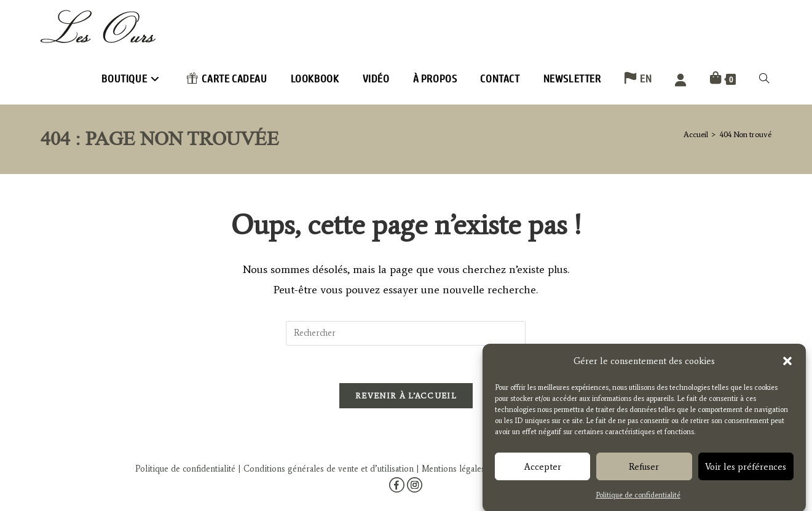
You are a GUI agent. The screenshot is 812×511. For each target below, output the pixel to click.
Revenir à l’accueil (406, 396)
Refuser (644, 472)
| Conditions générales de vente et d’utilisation (325, 466)
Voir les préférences (746, 472)
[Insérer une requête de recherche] (406, 333)
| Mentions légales (449, 466)
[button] (787, 366)
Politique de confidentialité (638, 500)
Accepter (543, 472)
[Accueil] (696, 134)
